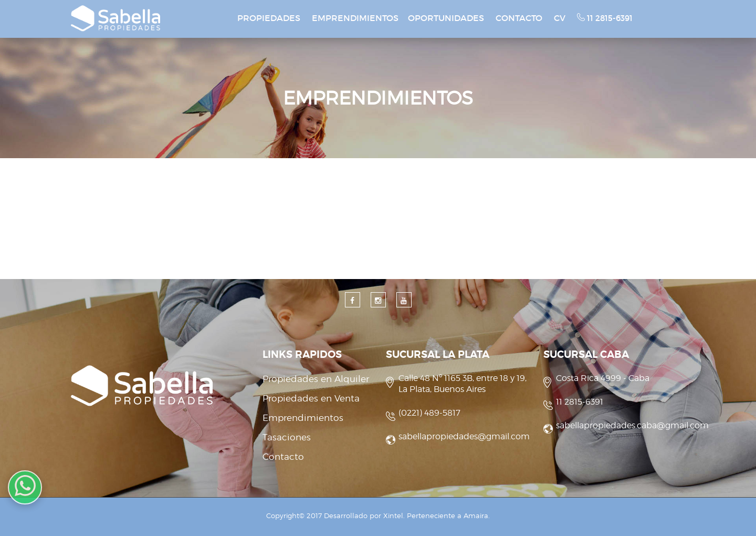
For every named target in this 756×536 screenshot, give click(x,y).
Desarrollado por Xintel (364, 516)
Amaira (476, 516)
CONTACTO (519, 18)
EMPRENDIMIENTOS (355, 18)
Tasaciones (287, 437)
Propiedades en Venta (311, 398)
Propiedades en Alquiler (316, 379)
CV (560, 18)
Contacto (283, 457)
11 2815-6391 (605, 18)
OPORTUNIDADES (446, 18)
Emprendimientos (303, 418)
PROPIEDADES (269, 18)
